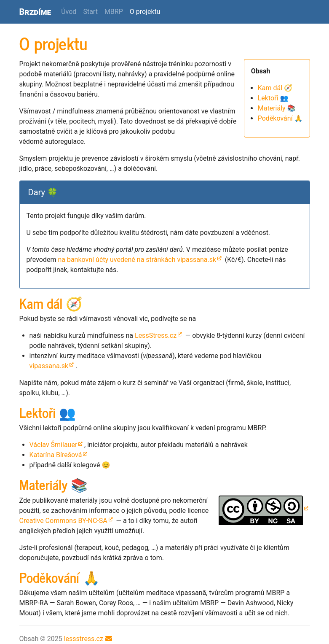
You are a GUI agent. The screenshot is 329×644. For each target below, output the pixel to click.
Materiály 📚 (277, 108)
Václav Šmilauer (53, 445)
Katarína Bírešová (56, 455)
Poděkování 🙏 (280, 118)
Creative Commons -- (63, 521)
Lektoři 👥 (273, 98)
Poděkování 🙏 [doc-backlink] (60, 577)
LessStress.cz (156, 335)
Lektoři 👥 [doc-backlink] (48, 412)
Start (90, 12)
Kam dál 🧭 (275, 88)
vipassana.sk (49, 366)
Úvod (69, 12)
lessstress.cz (84, 639)
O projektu (147, 11)
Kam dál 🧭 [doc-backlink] (51, 303)
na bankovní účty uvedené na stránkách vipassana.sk (137, 260)
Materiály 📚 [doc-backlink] (54, 484)
